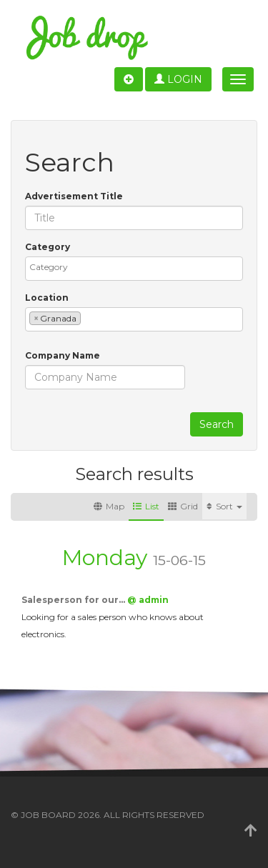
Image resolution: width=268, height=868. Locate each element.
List (146, 506)
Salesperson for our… (74, 600)
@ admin (148, 600)
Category (48, 247)
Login (178, 79)
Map (109, 506)
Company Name (63, 355)
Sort (224, 506)
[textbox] (138, 267)
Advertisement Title (74, 196)
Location (47, 298)
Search (217, 424)
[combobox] (134, 269)
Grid (183, 506)
